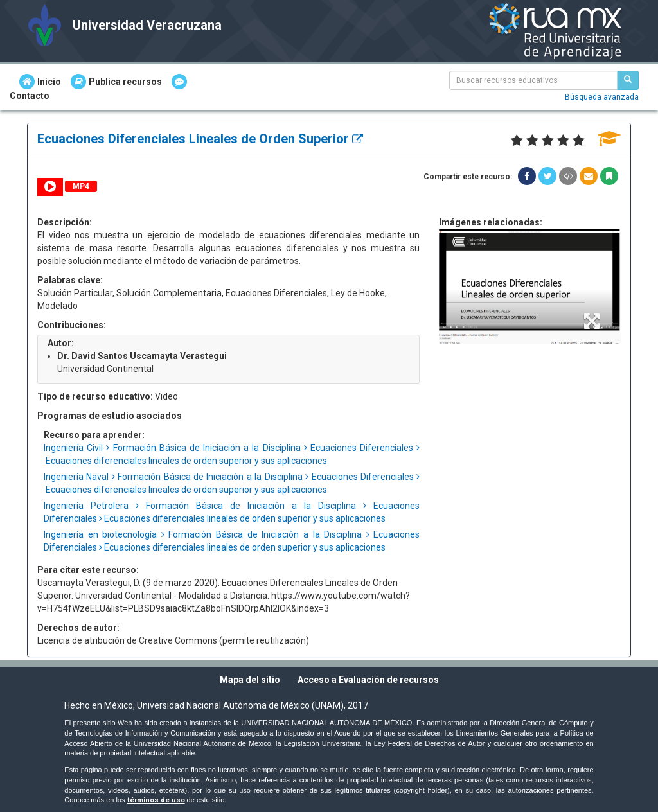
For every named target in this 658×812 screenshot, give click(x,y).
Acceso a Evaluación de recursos (368, 680)
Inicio (40, 82)
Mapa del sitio (250, 680)
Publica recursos (116, 82)
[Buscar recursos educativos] (628, 80)
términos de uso (156, 800)
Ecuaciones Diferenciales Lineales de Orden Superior (200, 139)
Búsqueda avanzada (602, 97)
